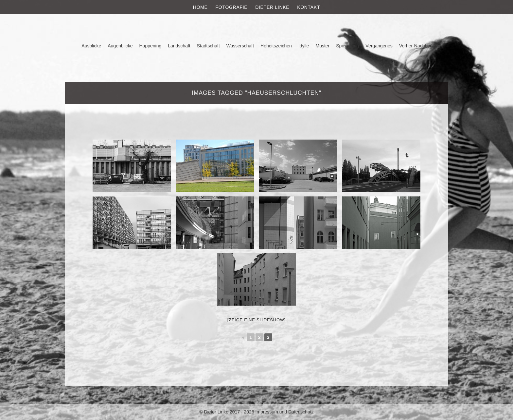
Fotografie (232, 7)
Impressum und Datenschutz (285, 412)
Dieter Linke (272, 7)
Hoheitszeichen (276, 46)
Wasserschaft (240, 46)
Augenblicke (120, 46)
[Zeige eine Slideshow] (256, 320)
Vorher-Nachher (415, 46)
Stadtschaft (208, 46)
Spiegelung (347, 46)
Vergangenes (379, 46)
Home (200, 7)
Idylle (304, 46)
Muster (322, 46)
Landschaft (179, 46)
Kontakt (309, 7)
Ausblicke (91, 46)
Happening (150, 46)
